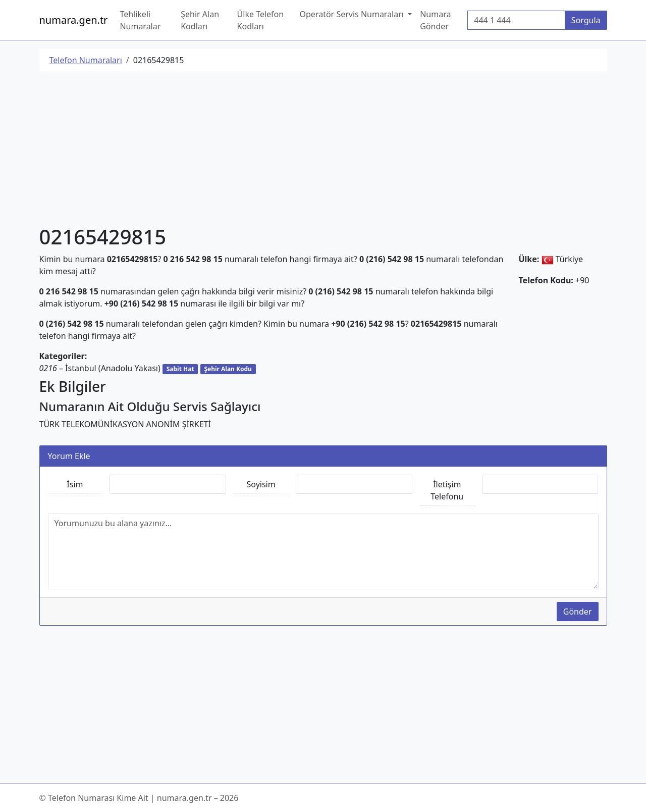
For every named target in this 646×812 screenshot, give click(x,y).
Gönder (578, 612)
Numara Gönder (435, 20)
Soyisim (261, 484)
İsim (75, 484)
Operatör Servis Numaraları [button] (353, 14)
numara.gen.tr (74, 20)
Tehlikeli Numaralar (140, 20)
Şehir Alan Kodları (200, 20)
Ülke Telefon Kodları (261, 20)
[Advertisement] (323, 150)
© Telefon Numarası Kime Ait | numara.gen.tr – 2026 (139, 798)
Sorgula (586, 20)
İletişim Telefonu (447, 490)
